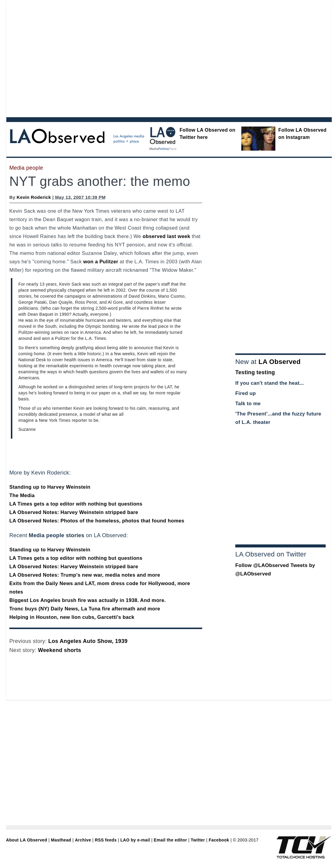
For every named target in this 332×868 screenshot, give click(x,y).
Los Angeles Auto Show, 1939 (88, 641)
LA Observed (280, 362)
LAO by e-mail (135, 840)
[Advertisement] (56, 58)
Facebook (219, 840)
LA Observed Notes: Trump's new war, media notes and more (85, 575)
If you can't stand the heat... (270, 383)
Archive (83, 840)
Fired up (246, 393)
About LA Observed (27, 840)
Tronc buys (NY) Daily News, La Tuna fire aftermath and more (85, 609)
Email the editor (170, 840)
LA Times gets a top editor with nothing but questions (76, 504)
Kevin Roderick (34, 197)
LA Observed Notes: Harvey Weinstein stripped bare (74, 512)
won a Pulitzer (101, 262)
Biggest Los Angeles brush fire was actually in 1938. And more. (88, 600)
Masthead (61, 840)
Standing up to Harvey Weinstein (50, 487)
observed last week (166, 236)
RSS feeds (106, 840)
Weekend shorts (60, 650)
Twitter (198, 840)
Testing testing (255, 372)
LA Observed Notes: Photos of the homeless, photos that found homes (97, 521)
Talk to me (248, 404)
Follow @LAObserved (262, 565)
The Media (22, 495)
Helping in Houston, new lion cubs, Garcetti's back (72, 617)
